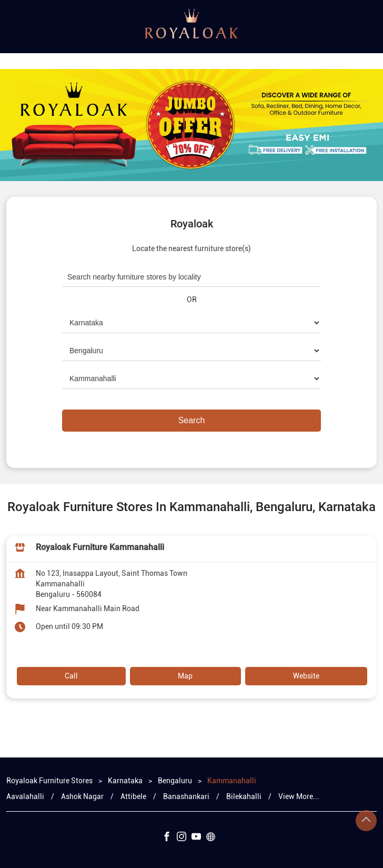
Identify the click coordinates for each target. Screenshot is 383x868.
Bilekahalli (244, 796)
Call (71, 676)
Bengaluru (175, 781)
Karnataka (125, 781)
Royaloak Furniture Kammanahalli (100, 547)
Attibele (133, 796)
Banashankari (186, 796)
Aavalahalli (25, 796)
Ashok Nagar (82, 796)
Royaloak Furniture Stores (50, 781)
